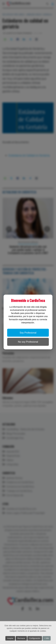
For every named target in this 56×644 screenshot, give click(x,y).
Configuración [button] (35, 639)
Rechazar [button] (21, 639)
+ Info (47, 639)
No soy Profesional (28, 342)
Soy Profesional (28, 333)
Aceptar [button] (10, 639)
